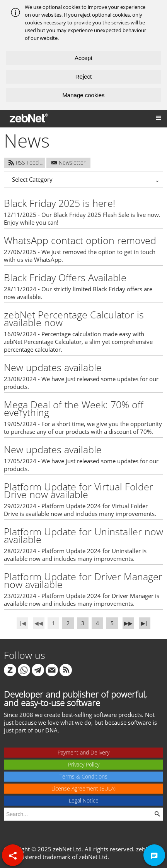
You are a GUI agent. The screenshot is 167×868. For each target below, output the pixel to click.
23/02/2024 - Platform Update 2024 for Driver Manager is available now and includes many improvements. (82, 600)
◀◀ (39, 623)
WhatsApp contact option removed (80, 240)
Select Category (32, 179)
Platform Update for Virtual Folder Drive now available (78, 490)
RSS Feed (24, 162)
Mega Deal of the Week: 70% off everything (74, 408)
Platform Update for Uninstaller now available (83, 535)
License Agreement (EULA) (83, 788)
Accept (83, 58)
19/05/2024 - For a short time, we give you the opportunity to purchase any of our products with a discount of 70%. (83, 428)
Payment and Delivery (83, 752)
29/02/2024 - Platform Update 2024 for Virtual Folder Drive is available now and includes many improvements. (80, 510)
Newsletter (68, 162)
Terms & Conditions (83, 776)
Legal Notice (84, 800)
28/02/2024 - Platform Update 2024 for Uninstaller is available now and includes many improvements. (75, 555)
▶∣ (145, 623)
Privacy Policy (84, 764)
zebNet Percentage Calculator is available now (74, 318)
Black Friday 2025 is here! (60, 203)
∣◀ (22, 623)
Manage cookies (83, 95)
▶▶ (128, 623)
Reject (84, 76)
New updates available (53, 367)
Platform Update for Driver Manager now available (83, 580)
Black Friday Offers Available (65, 277)
